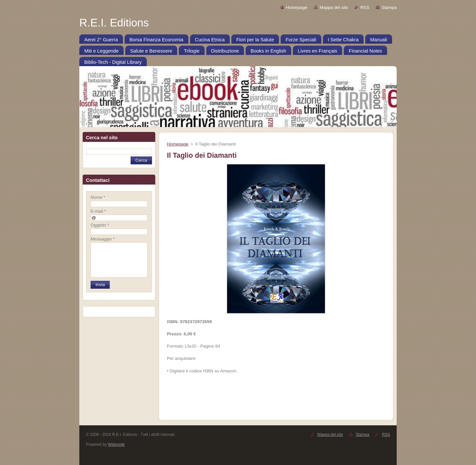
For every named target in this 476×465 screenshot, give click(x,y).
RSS (365, 7)
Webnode (116, 444)
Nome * (98, 197)
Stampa (389, 7)
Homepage (297, 7)
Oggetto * (100, 225)
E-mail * (98, 211)
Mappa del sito (334, 7)
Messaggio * (103, 239)
